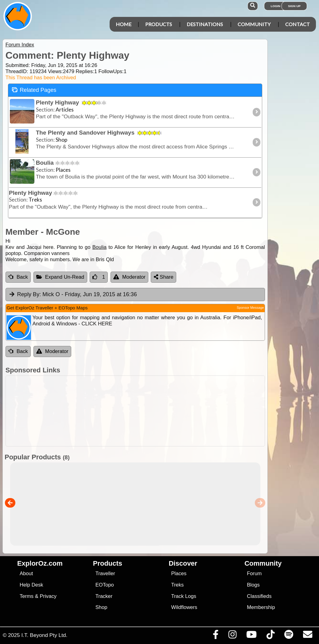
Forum (254, 573)
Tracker (104, 596)
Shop (101, 607)
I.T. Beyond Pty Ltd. (44, 635)
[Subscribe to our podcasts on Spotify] (289, 636)
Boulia (99, 247)
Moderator (129, 277)
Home (124, 24)
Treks (177, 585)
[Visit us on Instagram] (232, 636)
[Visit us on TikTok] (270, 636)
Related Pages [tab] (34, 90)
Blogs (253, 585)
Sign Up (294, 6)
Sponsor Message (250, 308)
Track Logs (184, 596)
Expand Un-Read (60, 277)
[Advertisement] (163, 411)
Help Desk (31, 585)
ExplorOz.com (40, 563)
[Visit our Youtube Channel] (251, 636)
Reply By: (29, 294)
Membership (261, 607)
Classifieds (259, 596)
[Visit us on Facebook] (216, 636)
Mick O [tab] (73, 295)
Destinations (205, 24)
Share (164, 277)
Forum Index (20, 45)
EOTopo (105, 585)
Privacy (48, 596)
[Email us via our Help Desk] (307, 636)
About (26, 573)
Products (159, 24)
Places (179, 573)
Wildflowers (184, 607)
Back (18, 277)
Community (254, 24)
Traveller (105, 573)
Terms (27, 596)
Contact (298, 24)
